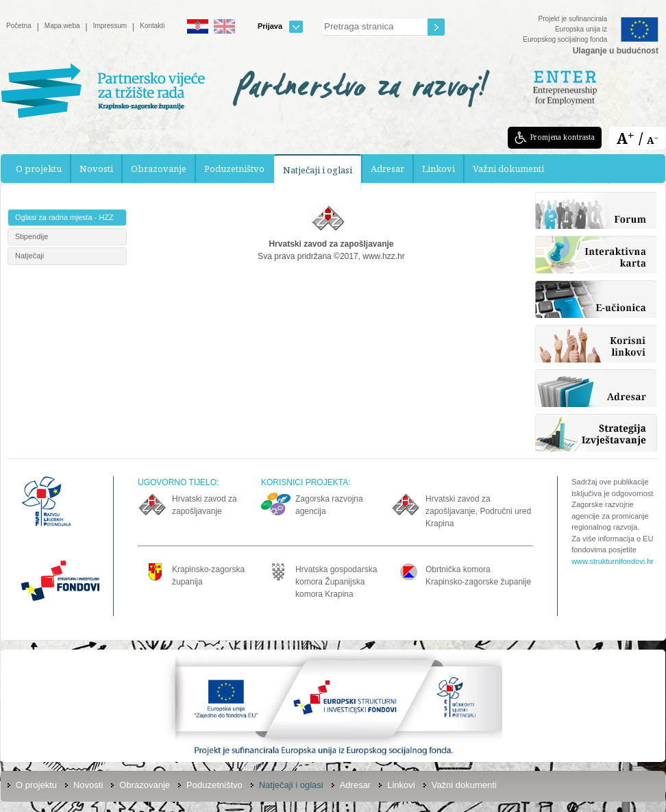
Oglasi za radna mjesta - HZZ (64, 217)
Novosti (96, 169)
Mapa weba (62, 26)
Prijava (280, 26)
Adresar (387, 169)
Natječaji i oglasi (318, 170)
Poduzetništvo (234, 169)
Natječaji (29, 256)
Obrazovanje (159, 169)
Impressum (110, 26)
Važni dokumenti (508, 169)
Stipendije (32, 236)
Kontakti (152, 26)
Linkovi (439, 169)
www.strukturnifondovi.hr (613, 561)
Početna (19, 26)
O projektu (39, 169)
